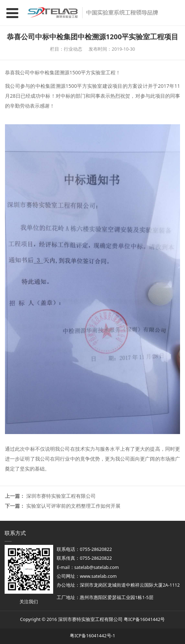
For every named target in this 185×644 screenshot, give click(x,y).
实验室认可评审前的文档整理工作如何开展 (73, 506)
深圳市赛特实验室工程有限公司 (61, 496)
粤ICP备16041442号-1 (92, 636)
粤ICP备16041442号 (144, 619)
